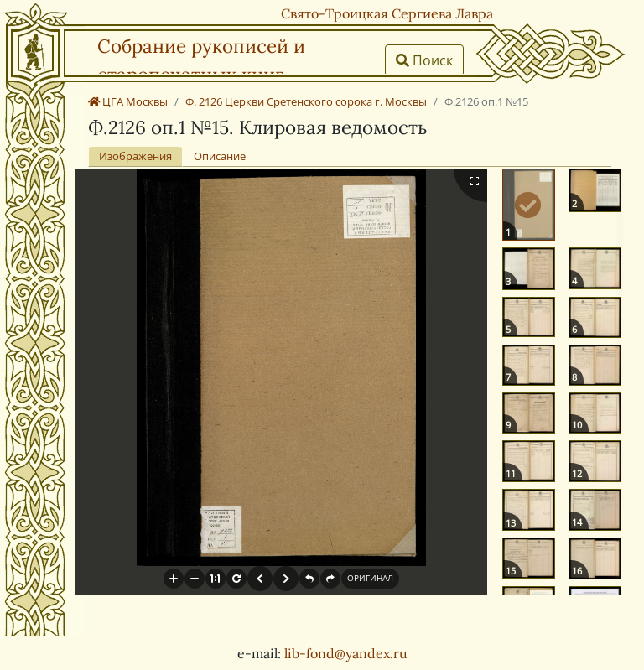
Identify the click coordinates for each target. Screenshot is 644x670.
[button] (174, 579)
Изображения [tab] (135, 156)
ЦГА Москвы (128, 101)
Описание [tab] (220, 156)
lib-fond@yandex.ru (346, 653)
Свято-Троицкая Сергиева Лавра (387, 13)
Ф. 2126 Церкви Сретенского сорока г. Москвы (306, 101)
